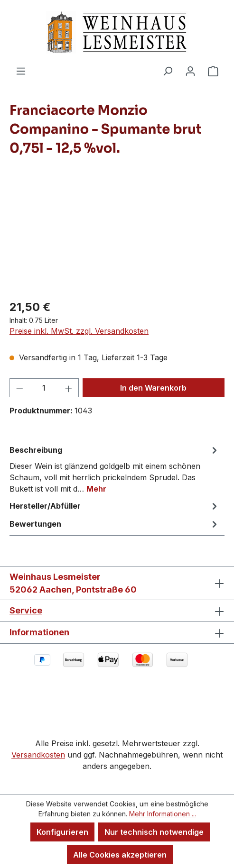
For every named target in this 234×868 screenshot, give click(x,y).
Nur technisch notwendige (154, 832)
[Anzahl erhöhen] (69, 388)
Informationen (39, 632)
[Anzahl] (44, 388)
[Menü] (21, 71)
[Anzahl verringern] (19, 388)
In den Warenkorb (153, 388)
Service (26, 610)
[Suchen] (168, 71)
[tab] (115, 469)
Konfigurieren (62, 832)
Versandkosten (38, 755)
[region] (117, 238)
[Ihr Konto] (190, 71)
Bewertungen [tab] (115, 524)
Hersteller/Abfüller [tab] (115, 506)
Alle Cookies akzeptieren (120, 855)
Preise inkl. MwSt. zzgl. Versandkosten (79, 331)
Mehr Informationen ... (163, 814)
